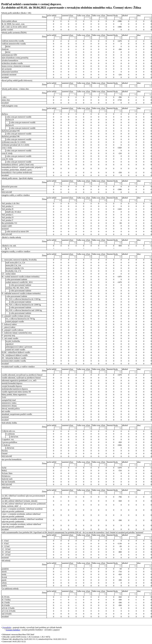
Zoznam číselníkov (13, 630)
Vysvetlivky (7, 627)
